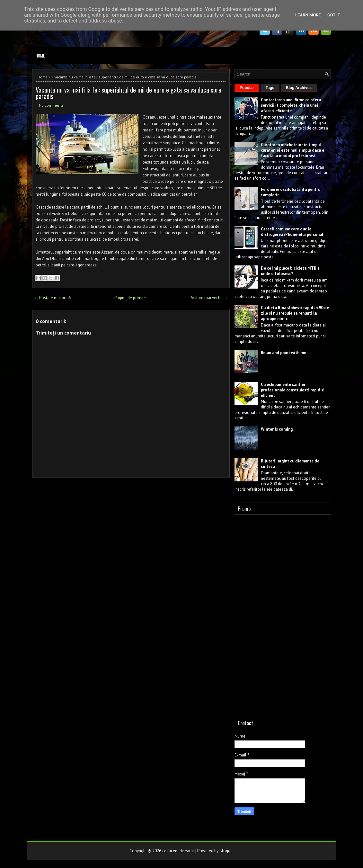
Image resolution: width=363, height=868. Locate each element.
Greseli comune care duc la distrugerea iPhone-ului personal (292, 232)
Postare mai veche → (209, 298)
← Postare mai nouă (52, 298)
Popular (247, 88)
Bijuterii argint (275, 461)
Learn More (308, 15)
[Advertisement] (283, 614)
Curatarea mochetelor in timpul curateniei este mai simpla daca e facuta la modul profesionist (292, 150)
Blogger (227, 851)
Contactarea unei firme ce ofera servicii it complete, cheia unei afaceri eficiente (291, 105)
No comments (51, 105)
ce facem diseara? (178, 851)
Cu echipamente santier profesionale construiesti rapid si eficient (293, 390)
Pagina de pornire (130, 298)
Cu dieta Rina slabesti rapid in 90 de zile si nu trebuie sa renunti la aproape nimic (295, 313)
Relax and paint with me (283, 353)
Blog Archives (299, 88)
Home (40, 56)
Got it (334, 15)
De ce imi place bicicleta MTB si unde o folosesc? (291, 271)
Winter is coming (277, 429)
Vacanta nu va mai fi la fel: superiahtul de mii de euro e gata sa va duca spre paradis (128, 93)
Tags (270, 88)
